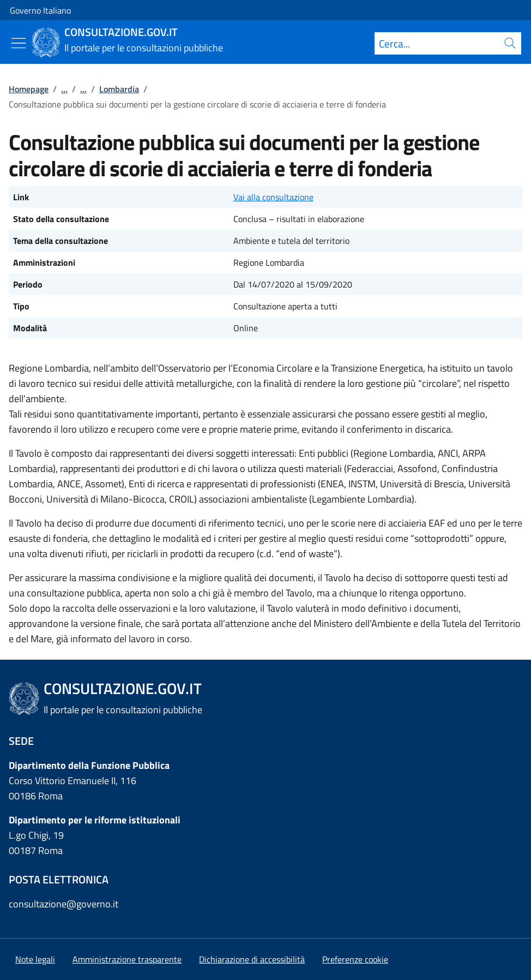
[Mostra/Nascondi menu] (19, 43)
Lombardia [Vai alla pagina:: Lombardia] (119, 89)
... (64, 89)
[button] (355, 959)
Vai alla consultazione (273, 197)
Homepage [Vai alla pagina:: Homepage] (29, 89)
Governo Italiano (40, 10)
